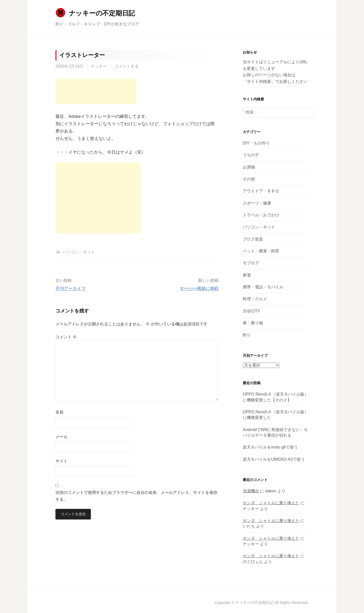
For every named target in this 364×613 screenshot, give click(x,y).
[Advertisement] (96, 91)
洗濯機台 (251, 491)
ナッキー (99, 66)
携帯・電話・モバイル (263, 287)
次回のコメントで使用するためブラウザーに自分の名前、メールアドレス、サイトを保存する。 (136, 496)
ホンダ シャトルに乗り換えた (271, 503)
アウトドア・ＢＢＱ (261, 191)
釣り (247, 335)
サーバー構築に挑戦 (199, 289)
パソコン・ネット (79, 252)
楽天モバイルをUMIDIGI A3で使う (274, 459)
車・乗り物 (253, 323)
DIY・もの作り (256, 143)
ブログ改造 (253, 239)
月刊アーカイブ (70, 289)
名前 (59, 412)
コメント (66, 337)
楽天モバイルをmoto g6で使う (270, 447)
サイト (62, 461)
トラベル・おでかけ (261, 215)
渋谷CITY (251, 311)
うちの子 (251, 155)
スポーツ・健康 (257, 203)
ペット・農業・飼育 (261, 251)
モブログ (251, 263)
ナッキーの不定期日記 (102, 13)
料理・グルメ (255, 299)
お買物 (249, 167)
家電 (247, 275)
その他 (249, 179)
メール (62, 437)
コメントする (127, 66)
